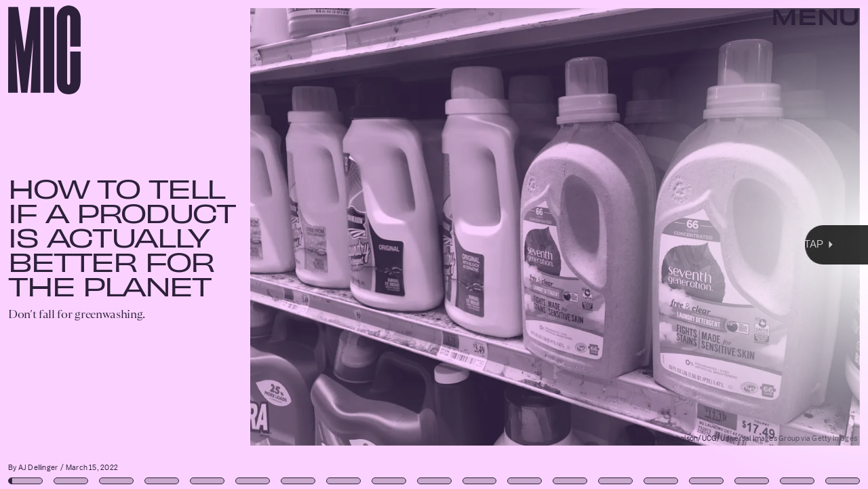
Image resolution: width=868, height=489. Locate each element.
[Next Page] (577, 244)
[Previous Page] (143, 244)
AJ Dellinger (38, 468)
